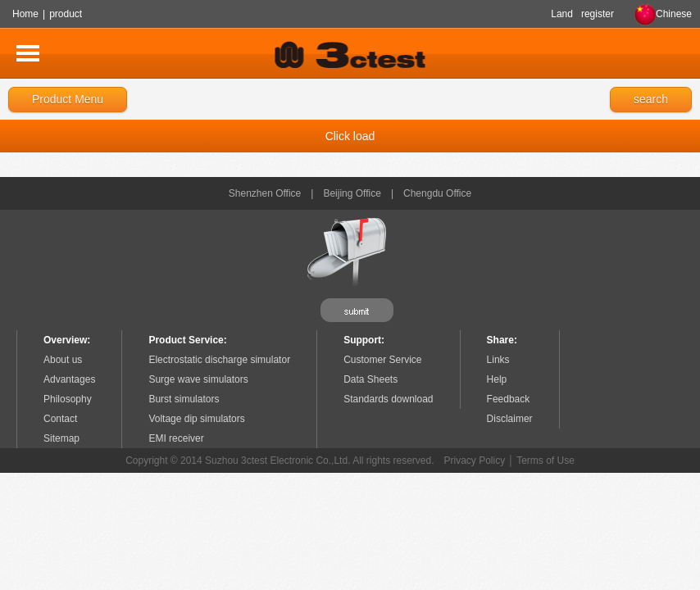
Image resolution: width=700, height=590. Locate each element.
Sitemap (61, 438)
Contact (60, 419)
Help (497, 379)
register (598, 14)
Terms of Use (545, 461)
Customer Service (382, 360)
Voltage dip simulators (196, 419)
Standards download (388, 399)
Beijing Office (352, 193)
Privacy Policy (475, 461)
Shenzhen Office (265, 193)
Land (562, 14)
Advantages (69, 379)
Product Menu (68, 99)
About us (63, 360)
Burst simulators (184, 399)
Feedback (509, 399)
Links (498, 360)
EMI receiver (176, 438)
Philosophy (68, 399)
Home (25, 14)
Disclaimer (510, 419)
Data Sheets (370, 379)
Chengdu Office (437, 193)
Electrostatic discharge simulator (219, 360)
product (66, 14)
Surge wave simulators (198, 379)
